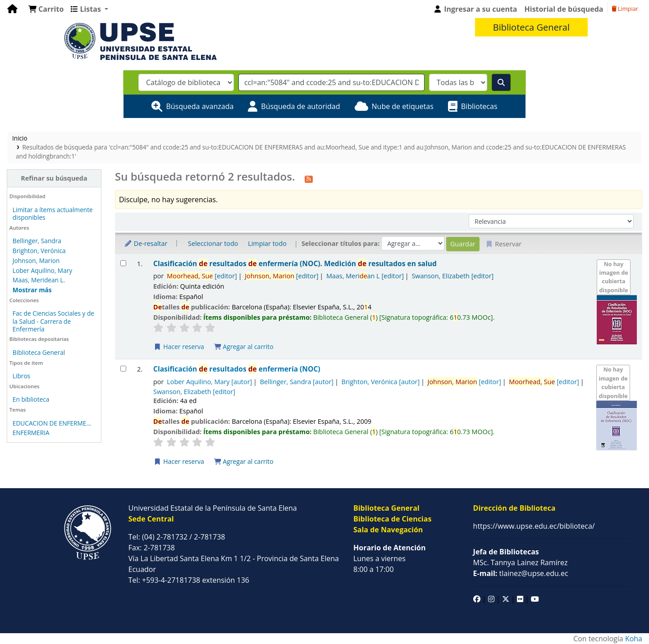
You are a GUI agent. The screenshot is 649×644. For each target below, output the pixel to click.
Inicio (20, 138)
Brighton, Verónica (39, 251)
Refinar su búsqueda (54, 178)
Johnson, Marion (36, 261)
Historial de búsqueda (564, 9)
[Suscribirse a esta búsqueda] (309, 178)
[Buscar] (501, 82)
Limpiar (625, 9)
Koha (634, 639)
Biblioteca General (39, 352)
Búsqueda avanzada (200, 106)
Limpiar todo (267, 243)
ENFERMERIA (31, 433)
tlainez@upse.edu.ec (521, 573)
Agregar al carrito (244, 347)
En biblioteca (31, 399)
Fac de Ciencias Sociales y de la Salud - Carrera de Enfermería (53, 321)
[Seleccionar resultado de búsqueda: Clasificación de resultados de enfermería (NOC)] (123, 369)
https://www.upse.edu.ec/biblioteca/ (534, 526)
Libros (21, 376)
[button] (46, 9)
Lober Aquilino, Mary (42, 270)
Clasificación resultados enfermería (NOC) (237, 369)
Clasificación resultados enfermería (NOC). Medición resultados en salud (295, 264)
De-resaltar (146, 243)
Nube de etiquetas (403, 106)
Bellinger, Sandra (37, 241)
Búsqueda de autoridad (300, 106)
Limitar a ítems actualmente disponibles (53, 213)
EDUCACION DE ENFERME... (52, 423)
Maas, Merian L (365, 276)
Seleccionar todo (213, 243)
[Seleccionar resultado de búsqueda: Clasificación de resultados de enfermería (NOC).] (123, 263)
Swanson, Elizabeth (452, 276)
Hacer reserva (179, 347)
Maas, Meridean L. (39, 280)
